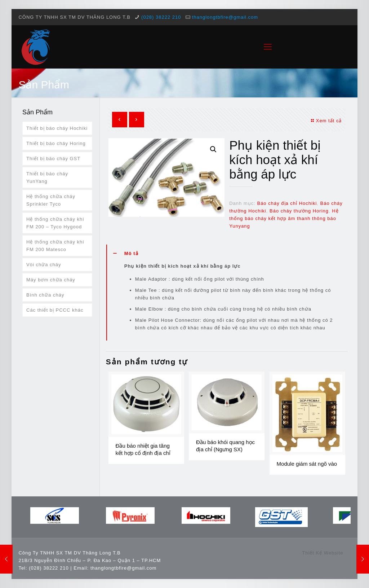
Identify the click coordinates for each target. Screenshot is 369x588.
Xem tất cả (326, 121)
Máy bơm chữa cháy (51, 280)
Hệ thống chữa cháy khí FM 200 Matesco (55, 246)
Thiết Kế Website (323, 553)
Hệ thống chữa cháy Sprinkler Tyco (51, 200)
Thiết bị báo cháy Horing (56, 143)
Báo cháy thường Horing (299, 211)
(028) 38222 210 (161, 17)
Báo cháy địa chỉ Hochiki (287, 203)
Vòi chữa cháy (44, 265)
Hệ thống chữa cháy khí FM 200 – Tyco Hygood (55, 223)
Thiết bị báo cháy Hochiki (57, 128)
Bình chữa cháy (45, 295)
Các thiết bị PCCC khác (55, 310)
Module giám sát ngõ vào (307, 464)
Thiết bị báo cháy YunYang (47, 177)
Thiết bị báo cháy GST (53, 159)
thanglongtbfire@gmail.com (225, 17)
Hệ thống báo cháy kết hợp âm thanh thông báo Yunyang (284, 218)
